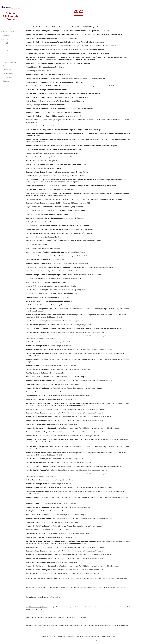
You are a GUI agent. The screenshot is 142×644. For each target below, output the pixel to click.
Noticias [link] (7, 39)
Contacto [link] (7, 81)
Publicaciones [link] (8, 66)
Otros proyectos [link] (9, 77)
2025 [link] (7, 43)
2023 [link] (7, 51)
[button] (140, 3)
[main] (83, 12)
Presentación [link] (8, 35)
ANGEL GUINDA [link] (9, 32)
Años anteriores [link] (11, 62)
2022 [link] (7, 54)
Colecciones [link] (8, 70)
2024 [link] (7, 47)
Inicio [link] (6, 28)
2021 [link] (7, 58)
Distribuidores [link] (9, 73)
